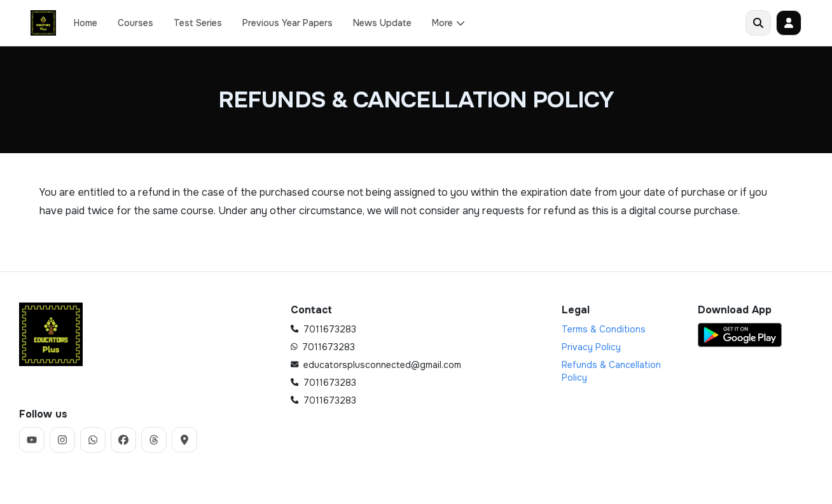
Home (86, 23)
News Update (382, 23)
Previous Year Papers (288, 23)
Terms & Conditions (604, 329)
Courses (135, 23)
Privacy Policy (591, 347)
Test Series (198, 23)
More (449, 23)
